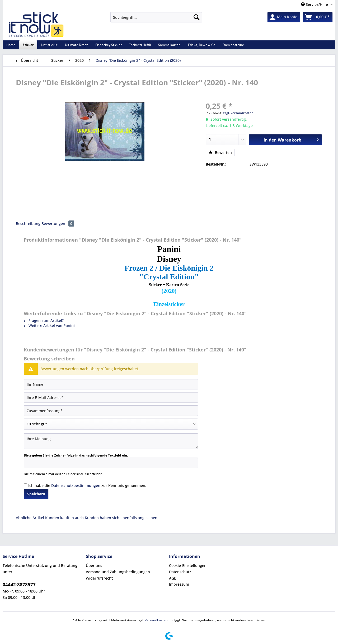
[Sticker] (28, 45)
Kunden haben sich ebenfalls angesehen (121, 518)
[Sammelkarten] (169, 45)
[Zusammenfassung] (111, 411)
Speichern (36, 494)
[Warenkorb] (318, 17)
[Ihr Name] (111, 384)
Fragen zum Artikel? (44, 320)
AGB (173, 578)
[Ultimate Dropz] (76, 45)
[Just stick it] (49, 45)
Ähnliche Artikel (30, 518)
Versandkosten (156, 620)
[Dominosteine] (233, 45)
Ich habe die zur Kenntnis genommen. (87, 485)
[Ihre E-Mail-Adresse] (111, 397)
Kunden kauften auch (64, 518)
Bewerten (220, 152)
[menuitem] (156, 20)
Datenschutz (180, 572)
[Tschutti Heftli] (140, 45)
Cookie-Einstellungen (188, 565)
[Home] (11, 45)
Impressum (179, 584)
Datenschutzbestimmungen (76, 485)
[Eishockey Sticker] (109, 45)
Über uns (94, 565)
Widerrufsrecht (99, 578)
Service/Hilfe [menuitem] (315, 4)
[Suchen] (196, 17)
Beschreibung (28, 224)
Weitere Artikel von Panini (49, 325)
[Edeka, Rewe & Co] (202, 45)
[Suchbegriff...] (156, 17)
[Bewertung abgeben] (111, 424)
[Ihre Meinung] (111, 441)
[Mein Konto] (284, 17)
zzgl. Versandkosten (238, 113)
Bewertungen (58, 224)
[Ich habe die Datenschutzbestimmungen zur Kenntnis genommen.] (25, 485)
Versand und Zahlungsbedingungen (118, 572)
